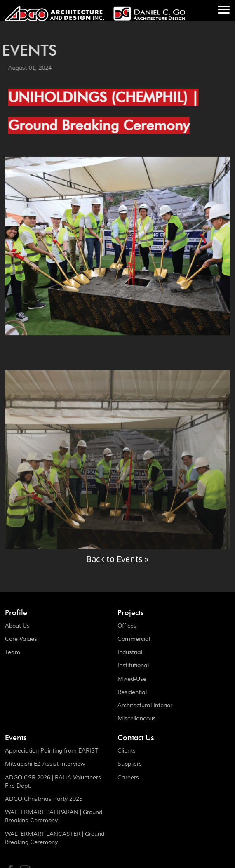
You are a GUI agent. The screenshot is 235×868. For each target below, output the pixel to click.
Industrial (130, 652)
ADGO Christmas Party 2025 (44, 799)
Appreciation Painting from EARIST (52, 751)
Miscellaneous (137, 719)
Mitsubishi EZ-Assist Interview (45, 764)
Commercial (134, 639)
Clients (127, 751)
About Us (17, 626)
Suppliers (130, 764)
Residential (132, 692)
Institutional (133, 666)
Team (13, 652)
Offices (127, 626)
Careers (128, 778)
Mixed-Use (132, 679)
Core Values (21, 639)
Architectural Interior (145, 706)
